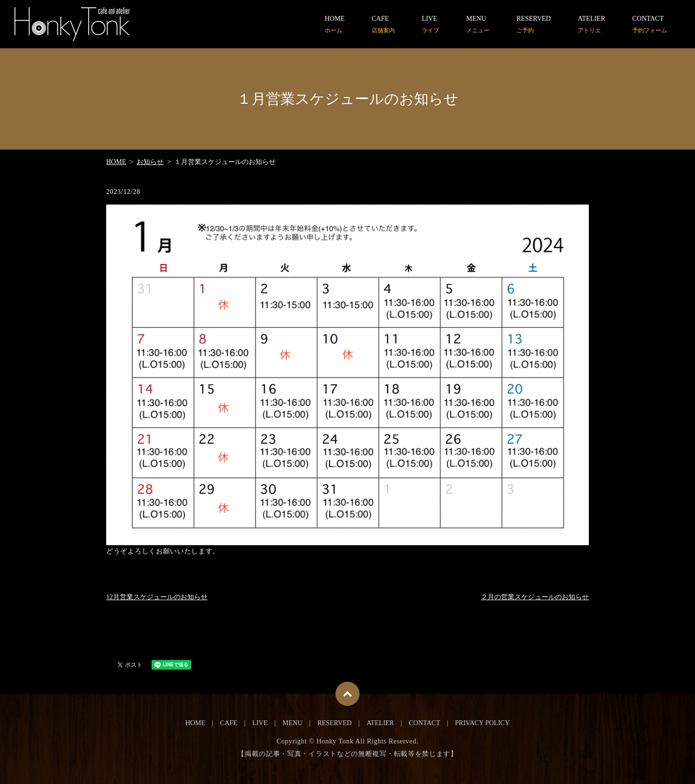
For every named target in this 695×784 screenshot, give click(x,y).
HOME (335, 25)
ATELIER (591, 25)
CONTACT (650, 25)
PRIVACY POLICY (482, 723)
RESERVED (534, 25)
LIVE (431, 25)
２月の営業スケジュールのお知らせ (535, 597)
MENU (478, 25)
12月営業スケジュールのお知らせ (157, 597)
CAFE (383, 25)
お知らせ (150, 162)
